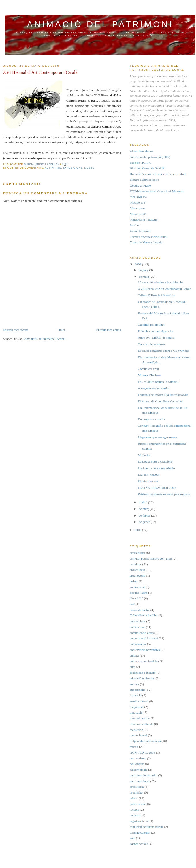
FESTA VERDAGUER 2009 (157, 488)
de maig (144, 277)
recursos (135, 815)
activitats (53, 168)
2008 (138, 530)
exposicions (73, 168)
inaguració (137, 707)
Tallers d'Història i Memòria (156, 295)
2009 (138, 264)
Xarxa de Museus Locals (146, 242)
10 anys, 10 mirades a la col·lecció (160, 282)
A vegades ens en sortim (154, 388)
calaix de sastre (140, 610)
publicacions (138, 804)
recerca (134, 809)
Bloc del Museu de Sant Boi (148, 168)
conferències (138, 644)
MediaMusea (138, 197)
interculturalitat (140, 718)
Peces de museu (140, 231)
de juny (144, 270)
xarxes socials (139, 844)
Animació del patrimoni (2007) (150, 157)
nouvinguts (137, 764)
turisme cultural (140, 832)
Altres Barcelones (141, 151)
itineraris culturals (142, 724)
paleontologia (139, 770)
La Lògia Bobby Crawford (155, 461)
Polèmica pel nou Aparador (156, 331)
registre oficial (139, 821)
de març (144, 509)
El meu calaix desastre (144, 180)
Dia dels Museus (149, 474)
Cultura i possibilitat (151, 325)
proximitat (136, 792)
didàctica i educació (143, 673)
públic (134, 798)
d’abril (143, 502)
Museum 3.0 (138, 214)
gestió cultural (139, 701)
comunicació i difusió (144, 638)
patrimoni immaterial (144, 775)
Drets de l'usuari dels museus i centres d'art (158, 174)
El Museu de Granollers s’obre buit (161, 401)
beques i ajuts (139, 593)
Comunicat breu (148, 369)
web (132, 838)
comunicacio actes (142, 633)
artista (134, 581)
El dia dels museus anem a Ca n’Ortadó (164, 351)
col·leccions (137, 627)
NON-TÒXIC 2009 (142, 752)
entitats (134, 684)
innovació (136, 712)
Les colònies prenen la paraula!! (159, 382)
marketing (136, 730)
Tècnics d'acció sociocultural (149, 237)
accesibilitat (137, 553)
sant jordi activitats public (147, 827)
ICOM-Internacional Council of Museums (157, 191)
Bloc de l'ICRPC (141, 163)
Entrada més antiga (109, 330)
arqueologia (137, 570)
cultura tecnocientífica (144, 661)
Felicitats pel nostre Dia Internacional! (163, 395)
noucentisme (138, 758)
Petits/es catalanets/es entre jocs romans (164, 494)
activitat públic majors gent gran (151, 558)
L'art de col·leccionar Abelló (156, 468)
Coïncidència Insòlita (144, 615)
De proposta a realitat (152, 419)
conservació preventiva (145, 650)
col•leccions (138, 621)
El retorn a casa (148, 481)
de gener (145, 522)
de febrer (145, 515)
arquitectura (137, 575)
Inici (62, 330)
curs (132, 667)
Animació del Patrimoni (100, 24)
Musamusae (137, 208)
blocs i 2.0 (136, 598)
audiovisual (137, 587)
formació (136, 695)
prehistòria (137, 787)
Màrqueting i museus (143, 219)
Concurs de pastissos (151, 344)
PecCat (134, 225)
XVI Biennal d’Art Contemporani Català (164, 289)
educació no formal (142, 678)
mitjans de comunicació (145, 741)
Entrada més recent (15, 330)
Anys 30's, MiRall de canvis (156, 338)
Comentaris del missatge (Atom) (44, 339)
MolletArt (144, 455)
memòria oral (138, 735)
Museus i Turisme (149, 375)
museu (89, 168)
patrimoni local (140, 781)
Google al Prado (140, 185)
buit (132, 604)
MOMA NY (138, 202)
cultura (134, 655)
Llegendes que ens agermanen (157, 437)
